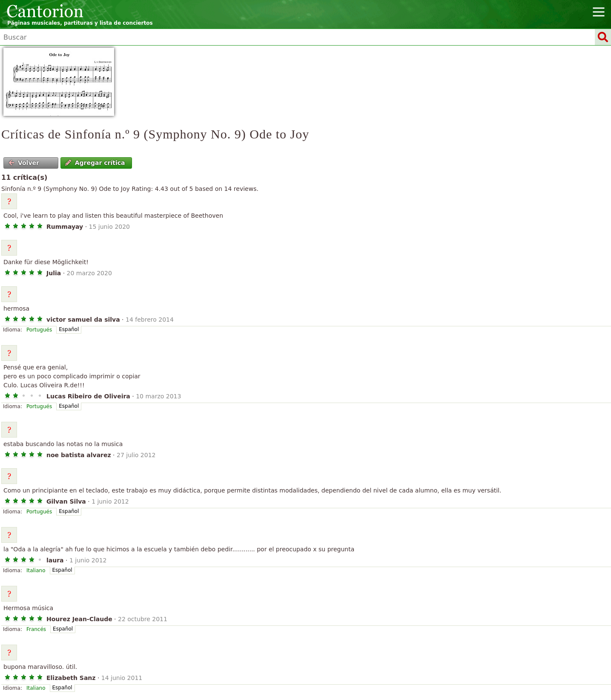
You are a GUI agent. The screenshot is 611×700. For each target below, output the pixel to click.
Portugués (39, 330)
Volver (24, 163)
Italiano (36, 570)
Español (69, 329)
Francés (36, 629)
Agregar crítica (95, 163)
